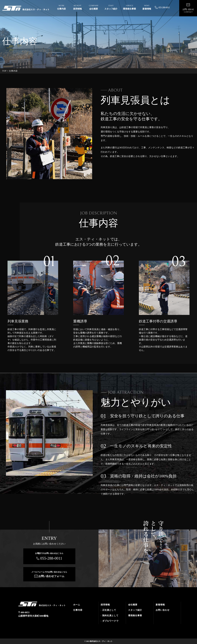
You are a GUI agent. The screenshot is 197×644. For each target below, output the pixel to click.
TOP (4, 71)
